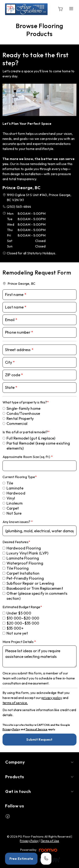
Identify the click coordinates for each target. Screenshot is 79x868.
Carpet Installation (23, 573)
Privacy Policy (11, 729)
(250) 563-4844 (19, 207)
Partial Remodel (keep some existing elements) (38, 446)
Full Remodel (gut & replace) (31, 438)
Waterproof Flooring (25, 563)
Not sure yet (17, 633)
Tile (10, 483)
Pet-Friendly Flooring (25, 578)
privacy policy (52, 698)
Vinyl (11, 498)
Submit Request (39, 739)
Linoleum (15, 503)
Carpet (13, 508)
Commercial (17, 424)
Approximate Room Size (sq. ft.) (27, 457)
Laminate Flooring (23, 558)
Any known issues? (17, 522)
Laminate (15, 488)
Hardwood (16, 493)
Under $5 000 (19, 613)
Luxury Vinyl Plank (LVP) (27, 553)
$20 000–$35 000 (23, 623)
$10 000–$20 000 (23, 618)
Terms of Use (50, 841)
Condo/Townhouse (23, 413)
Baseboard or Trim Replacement (35, 588)
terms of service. (15, 703)
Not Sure (14, 513)
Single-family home (23, 408)
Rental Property (20, 418)
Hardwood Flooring (24, 548)
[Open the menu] (71, 9)
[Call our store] (46, 859)
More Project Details (18, 642)
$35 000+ (15, 628)
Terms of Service (37, 729)
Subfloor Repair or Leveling (30, 583)
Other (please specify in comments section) (37, 596)
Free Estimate (21, 859)
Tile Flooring (18, 568)
